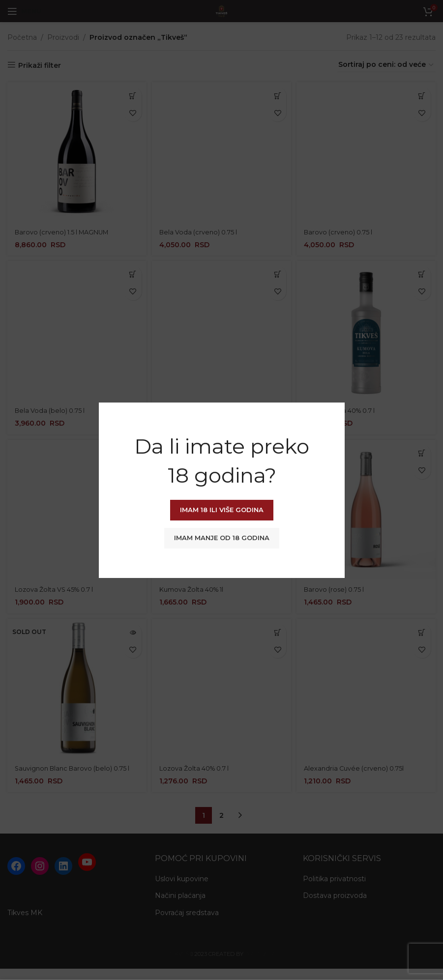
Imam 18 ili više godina (222, 510)
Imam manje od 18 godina (222, 538)
